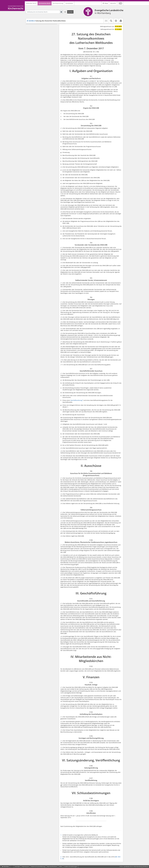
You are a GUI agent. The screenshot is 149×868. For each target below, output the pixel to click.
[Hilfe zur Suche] (61, 12)
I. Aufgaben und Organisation (37, 27)
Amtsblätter (69, 3)
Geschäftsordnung (76, 400)
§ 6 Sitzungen (35, 47)
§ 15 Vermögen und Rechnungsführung (43, 95)
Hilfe (60, 867)
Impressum (25, 867)
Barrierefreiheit (52, 867)
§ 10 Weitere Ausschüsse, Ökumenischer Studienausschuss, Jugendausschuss (41, 67)
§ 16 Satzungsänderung (38, 101)
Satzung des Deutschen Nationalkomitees (46, 21)
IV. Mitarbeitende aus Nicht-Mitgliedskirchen (36, 80)
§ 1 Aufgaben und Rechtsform (40, 30)
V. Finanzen (31, 87)
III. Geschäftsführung (34, 72)
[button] (120, 3)
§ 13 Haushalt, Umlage (37, 89)
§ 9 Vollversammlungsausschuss (41, 62)
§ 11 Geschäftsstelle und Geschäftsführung (38, 75)
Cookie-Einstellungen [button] (71, 867)
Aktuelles (113, 3)
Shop (105, 3)
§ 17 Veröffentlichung (37, 104)
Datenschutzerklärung (38, 867)
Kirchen (5, 867)
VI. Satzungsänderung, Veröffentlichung (40, 98)
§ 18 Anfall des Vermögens (39, 109)
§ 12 (32, 84)
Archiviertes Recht (45, 3)
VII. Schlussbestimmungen (36, 106)
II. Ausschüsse (32, 53)
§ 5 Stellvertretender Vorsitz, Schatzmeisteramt (39, 44)
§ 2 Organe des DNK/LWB (38, 32)
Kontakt (17, 867)
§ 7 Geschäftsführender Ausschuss (41, 50)
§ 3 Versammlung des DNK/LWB (40, 35)
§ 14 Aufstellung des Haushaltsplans (42, 92)
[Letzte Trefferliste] (65, 12)
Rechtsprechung (58, 3)
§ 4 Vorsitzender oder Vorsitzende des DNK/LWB (42, 39)
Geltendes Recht (31, 3)
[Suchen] (70, 12)
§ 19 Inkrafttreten (36, 112)
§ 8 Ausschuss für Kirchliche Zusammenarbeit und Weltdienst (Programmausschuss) (41, 58)
